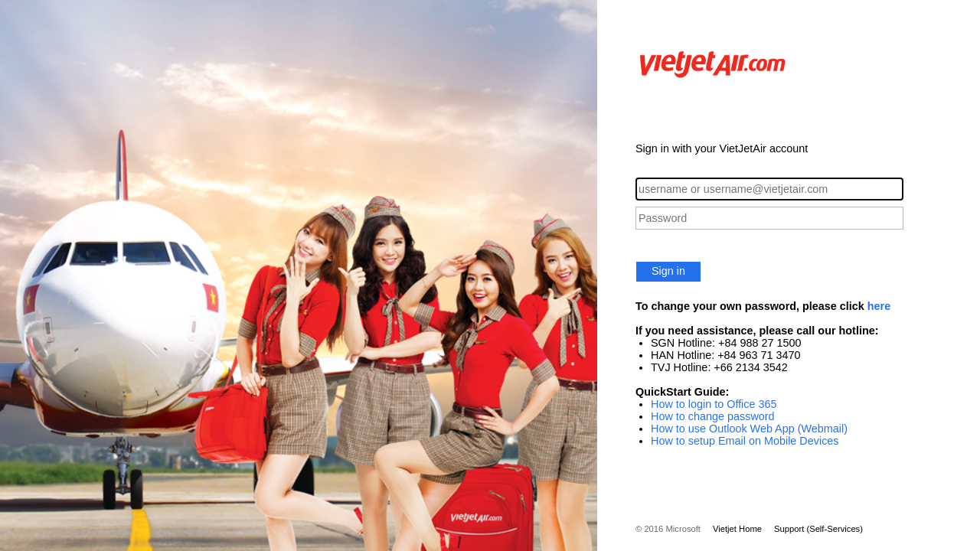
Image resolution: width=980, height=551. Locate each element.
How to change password (713, 416)
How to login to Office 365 (714, 404)
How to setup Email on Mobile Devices (745, 441)
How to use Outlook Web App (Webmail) (749, 429)
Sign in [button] (668, 271)
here (879, 306)
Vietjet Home (737, 529)
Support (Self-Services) (818, 529)
